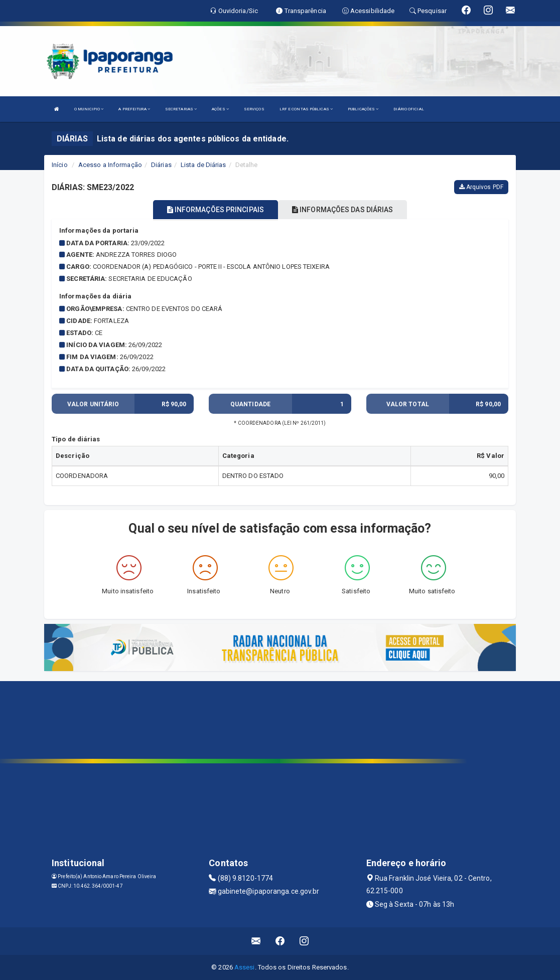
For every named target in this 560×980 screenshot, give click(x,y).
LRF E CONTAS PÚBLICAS (306, 109)
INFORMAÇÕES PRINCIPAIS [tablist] (216, 210)
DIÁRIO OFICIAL (408, 109)
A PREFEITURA (134, 109)
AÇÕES (220, 109)
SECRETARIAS (181, 109)
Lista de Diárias (203, 165)
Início (60, 165)
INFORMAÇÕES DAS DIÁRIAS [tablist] (343, 210)
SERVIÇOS (254, 109)
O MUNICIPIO (89, 109)
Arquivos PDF (481, 187)
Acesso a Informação (110, 165)
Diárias (161, 165)
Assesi (245, 967)
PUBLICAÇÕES (363, 109)
